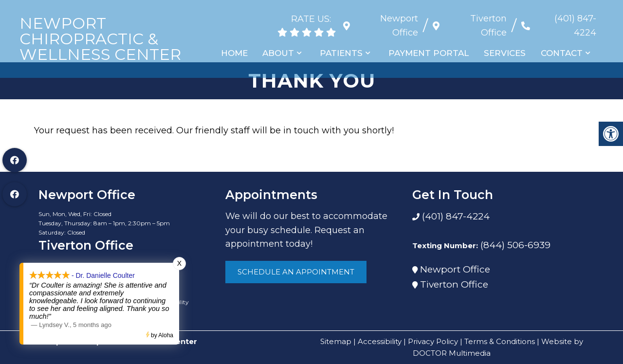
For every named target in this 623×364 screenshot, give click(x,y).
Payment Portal (430, 53)
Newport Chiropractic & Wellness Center (100, 39)
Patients (343, 53)
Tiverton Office (454, 284)
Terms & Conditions (500, 341)
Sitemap (336, 341)
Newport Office (455, 269)
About (281, 53)
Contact (562, 53)
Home (237, 53)
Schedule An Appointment (296, 272)
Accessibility (380, 341)
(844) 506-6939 (515, 245)
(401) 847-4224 (575, 26)
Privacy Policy (433, 341)
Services (506, 53)
